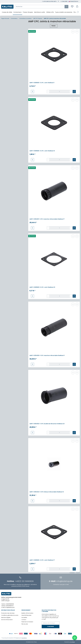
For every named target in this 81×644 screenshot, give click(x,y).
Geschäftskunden (26, 615)
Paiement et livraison (27, 622)
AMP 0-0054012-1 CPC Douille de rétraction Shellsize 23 (47, 424)
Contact (24, 620)
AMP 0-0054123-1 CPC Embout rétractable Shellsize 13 (47, 492)
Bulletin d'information (27, 613)
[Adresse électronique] (51, 623)
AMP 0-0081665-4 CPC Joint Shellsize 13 (42, 151)
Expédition (24, 638)
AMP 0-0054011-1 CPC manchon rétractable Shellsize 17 (47, 219)
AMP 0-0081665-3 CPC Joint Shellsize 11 (42, 83)
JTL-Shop (72, 642)
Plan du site (25, 624)
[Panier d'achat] (77, 7)
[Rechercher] (40, 7)
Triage (53, 26)
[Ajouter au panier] (74, 92)
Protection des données (8, 613)
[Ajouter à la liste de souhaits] (77, 32)
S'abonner (51, 626)
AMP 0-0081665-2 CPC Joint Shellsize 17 (42, 560)
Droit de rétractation (7, 620)
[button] (64, 1)
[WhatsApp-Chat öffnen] (75, 638)
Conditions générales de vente (10, 615)
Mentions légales (6, 617)
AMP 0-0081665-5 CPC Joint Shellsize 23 (42, 287)
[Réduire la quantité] (48, 92)
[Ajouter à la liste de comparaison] (73, 32)
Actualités (24, 617)
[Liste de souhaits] (58, 1)
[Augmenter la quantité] (71, 92)
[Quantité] (59, 92)
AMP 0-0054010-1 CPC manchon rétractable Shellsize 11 (47, 355)
